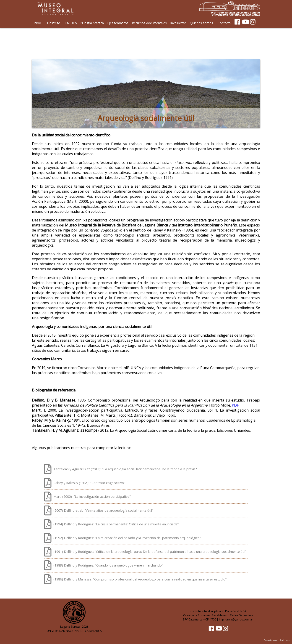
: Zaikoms (277, 640)
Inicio (37, 23)
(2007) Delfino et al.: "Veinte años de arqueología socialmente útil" (103, 510)
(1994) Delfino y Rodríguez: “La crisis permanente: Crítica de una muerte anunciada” (116, 524)
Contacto (224, 23)
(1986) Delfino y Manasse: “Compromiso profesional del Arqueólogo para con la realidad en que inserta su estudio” (140, 579)
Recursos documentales (149, 23)
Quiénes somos (201, 23)
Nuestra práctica (92, 23)
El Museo (70, 23)
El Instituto (53, 23)
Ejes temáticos (118, 23)
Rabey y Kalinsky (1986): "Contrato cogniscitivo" (89, 483)
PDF (235, 405)
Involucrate (178, 23)
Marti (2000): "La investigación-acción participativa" (92, 496)
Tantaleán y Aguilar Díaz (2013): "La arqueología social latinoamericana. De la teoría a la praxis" (125, 469)
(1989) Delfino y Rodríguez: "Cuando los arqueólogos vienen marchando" (108, 565)
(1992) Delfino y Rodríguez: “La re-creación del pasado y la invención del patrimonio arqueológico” (127, 538)
